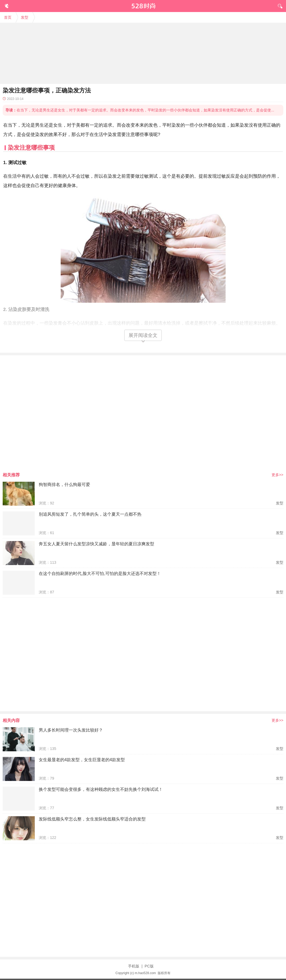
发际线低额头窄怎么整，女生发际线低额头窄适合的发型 (92, 819)
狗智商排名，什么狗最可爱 (64, 485)
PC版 (149, 966)
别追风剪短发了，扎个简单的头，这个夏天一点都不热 (90, 514)
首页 (8, 17)
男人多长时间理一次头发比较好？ (71, 730)
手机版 (134, 966)
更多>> (277, 475)
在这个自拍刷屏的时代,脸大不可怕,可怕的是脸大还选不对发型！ (100, 573)
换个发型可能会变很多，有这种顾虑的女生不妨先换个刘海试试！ (101, 789)
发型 (25, 17)
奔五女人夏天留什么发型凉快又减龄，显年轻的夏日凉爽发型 (96, 544)
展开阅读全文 (143, 335)
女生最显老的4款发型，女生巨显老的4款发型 (82, 760)
